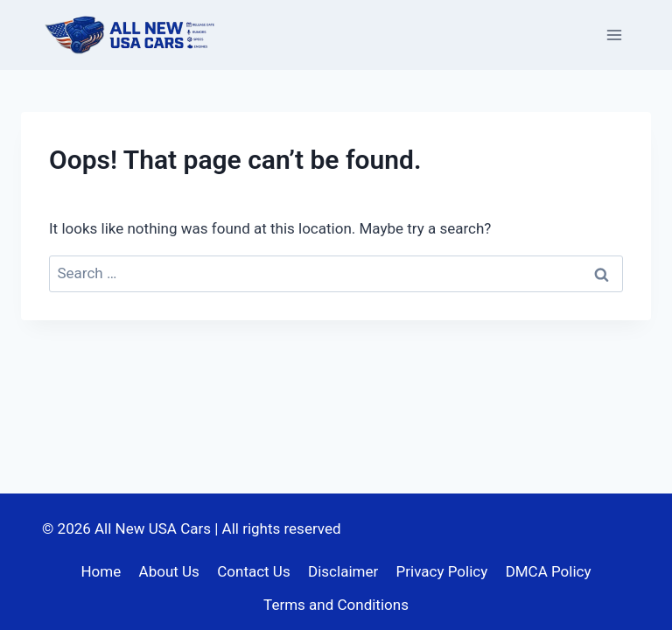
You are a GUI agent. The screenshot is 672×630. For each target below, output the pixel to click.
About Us (169, 571)
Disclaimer (343, 571)
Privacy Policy (442, 571)
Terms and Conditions (336, 605)
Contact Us (253, 571)
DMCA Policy (549, 571)
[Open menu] (614, 35)
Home (101, 571)
